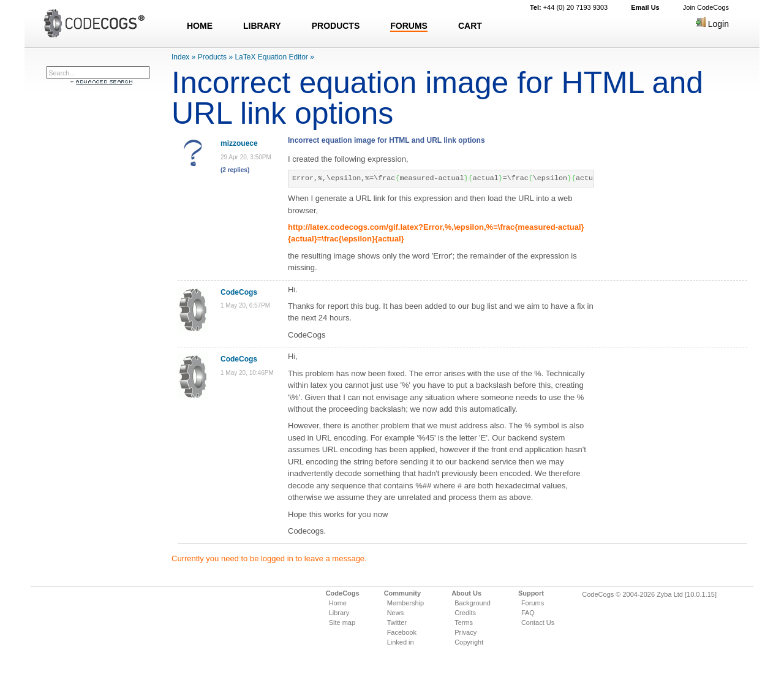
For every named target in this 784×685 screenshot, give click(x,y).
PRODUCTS (336, 26)
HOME (200, 26)
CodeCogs (239, 292)
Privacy (466, 632)
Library (339, 613)
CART (470, 26)
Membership (406, 603)
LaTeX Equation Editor (271, 57)
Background (473, 603)
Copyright (469, 642)
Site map (342, 623)
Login (712, 24)
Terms (464, 623)
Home (338, 603)
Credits (465, 613)
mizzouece (239, 143)
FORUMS (409, 26)
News (396, 613)
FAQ (528, 613)
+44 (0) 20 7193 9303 (569, 7)
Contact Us (538, 623)
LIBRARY (262, 26)
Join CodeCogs (706, 7)
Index (180, 57)
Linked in (401, 642)
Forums (533, 603)
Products (212, 57)
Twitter (397, 623)
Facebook (402, 632)
